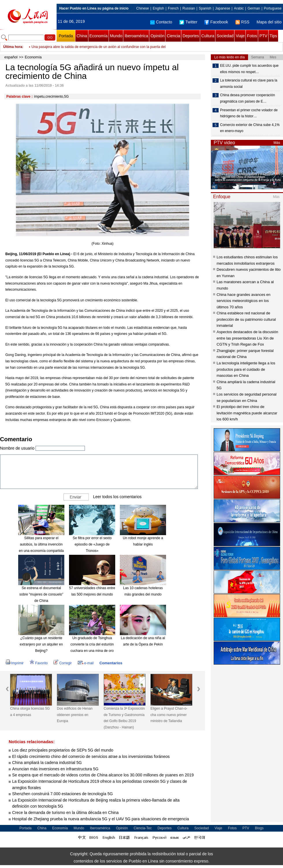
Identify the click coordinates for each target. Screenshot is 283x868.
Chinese (143, 8)
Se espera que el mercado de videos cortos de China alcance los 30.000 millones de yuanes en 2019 (103, 775)
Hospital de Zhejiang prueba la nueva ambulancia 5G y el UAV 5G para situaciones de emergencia (100, 819)
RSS (242, 22)
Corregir (63, 663)
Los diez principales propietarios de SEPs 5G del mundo (63, 750)
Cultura (208, 36)
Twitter (188, 22)
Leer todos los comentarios (117, 497)
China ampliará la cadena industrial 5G (47, 763)
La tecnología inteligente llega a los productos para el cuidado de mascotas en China (246, 369)
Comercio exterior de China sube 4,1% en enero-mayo (250, 128)
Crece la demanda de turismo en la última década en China (65, 813)
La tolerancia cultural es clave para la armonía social (249, 84)
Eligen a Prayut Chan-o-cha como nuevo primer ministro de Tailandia (169, 715)
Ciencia (173, 36)
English (158, 8)
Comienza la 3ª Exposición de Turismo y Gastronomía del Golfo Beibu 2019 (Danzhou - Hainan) (124, 718)
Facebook (216, 22)
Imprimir (15, 663)
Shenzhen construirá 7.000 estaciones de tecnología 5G (63, 794)
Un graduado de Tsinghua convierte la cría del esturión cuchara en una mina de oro (92, 644)
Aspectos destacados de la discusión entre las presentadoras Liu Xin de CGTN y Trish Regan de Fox (247, 338)
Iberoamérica (136, 36)
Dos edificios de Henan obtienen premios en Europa (75, 715)
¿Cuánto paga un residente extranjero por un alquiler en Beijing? (41, 644)
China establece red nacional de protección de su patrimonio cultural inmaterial (246, 319)
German (254, 8)
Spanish (205, 8)
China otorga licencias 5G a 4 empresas (30, 712)
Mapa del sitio (269, 22)
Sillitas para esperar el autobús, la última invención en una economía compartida (41, 544)
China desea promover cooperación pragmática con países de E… (247, 98)
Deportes (191, 36)
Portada (66, 36)
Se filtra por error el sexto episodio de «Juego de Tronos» (92, 544)
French (173, 8)
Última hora (13, 47)
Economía (99, 36)
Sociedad (225, 36)
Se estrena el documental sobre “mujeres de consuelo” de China (41, 594)
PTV (263, 36)
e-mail (86, 663)
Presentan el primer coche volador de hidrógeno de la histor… (249, 113)
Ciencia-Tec (143, 828)
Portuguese (273, 8)
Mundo (116, 36)
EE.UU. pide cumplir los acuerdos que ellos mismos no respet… (249, 69)
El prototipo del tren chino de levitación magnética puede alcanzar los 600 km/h (247, 413)
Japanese (223, 8)
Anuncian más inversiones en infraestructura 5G (55, 769)
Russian (189, 8)
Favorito (39, 663)
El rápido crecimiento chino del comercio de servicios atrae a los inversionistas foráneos (91, 756)
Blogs (259, 828)
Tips (273, 36)
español (11, 57)
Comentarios (111, 663)
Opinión (157, 36)
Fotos (252, 36)
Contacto (161, 22)
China (82, 36)
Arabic (239, 8)
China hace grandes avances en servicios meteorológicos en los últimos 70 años (243, 301)
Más (277, 143)
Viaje (240, 36)
